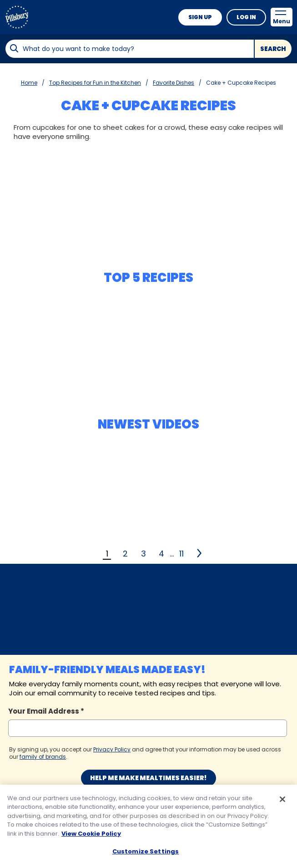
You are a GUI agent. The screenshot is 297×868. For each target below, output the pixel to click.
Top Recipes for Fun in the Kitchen (95, 83)
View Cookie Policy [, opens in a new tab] (91, 838)
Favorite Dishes (174, 83)
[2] (200, 553)
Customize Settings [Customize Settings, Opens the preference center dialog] (146, 856)
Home (29, 83)
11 (181, 554)
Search (273, 49)
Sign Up (200, 17)
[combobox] (129, 49)
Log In (246, 17)
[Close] (282, 803)
